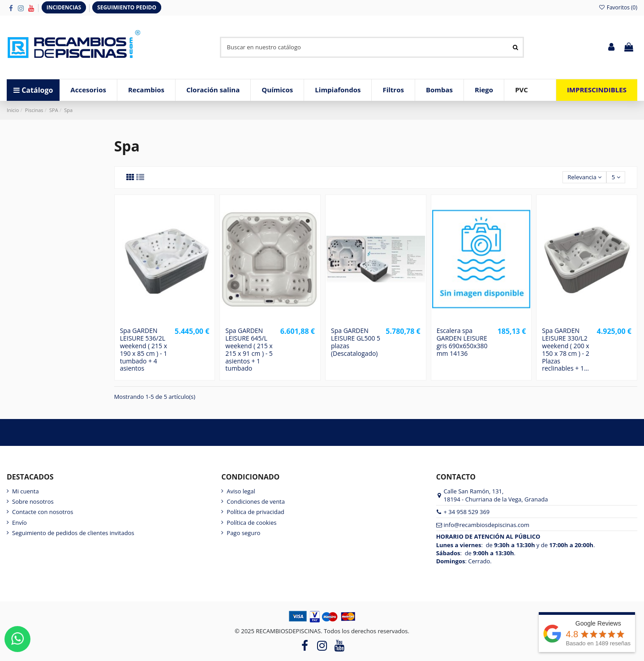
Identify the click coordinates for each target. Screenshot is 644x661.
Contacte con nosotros (43, 512)
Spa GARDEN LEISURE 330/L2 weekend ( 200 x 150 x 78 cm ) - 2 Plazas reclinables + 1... (565, 349)
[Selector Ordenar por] (585, 177)
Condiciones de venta (256, 501)
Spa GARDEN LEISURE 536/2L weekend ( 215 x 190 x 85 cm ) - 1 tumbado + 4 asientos (144, 349)
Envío (19, 523)
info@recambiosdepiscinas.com (487, 525)
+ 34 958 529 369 (467, 512)
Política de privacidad (255, 512)
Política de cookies (251, 523)
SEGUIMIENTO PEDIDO (127, 7)
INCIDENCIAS (64, 7)
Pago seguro (243, 533)
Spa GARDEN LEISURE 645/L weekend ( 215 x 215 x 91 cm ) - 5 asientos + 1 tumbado (249, 349)
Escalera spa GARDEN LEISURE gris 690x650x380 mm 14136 (462, 342)
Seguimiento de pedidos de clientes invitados (73, 533)
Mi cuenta (26, 491)
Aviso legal (241, 491)
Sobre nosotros (33, 501)
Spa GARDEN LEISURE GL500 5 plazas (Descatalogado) (356, 342)
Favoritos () (618, 7)
